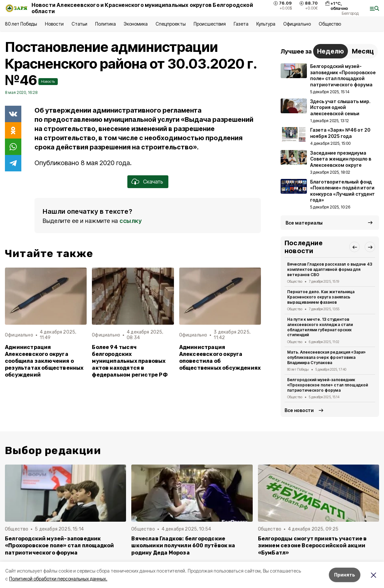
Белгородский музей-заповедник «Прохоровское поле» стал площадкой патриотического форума (328, 385)
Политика (106, 24)
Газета (241, 24)
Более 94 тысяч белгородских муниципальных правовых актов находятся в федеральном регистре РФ (130, 361)
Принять (345, 575)
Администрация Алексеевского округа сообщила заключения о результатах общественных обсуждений (44, 361)
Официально (297, 24)
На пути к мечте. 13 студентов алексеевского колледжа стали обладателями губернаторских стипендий (320, 327)
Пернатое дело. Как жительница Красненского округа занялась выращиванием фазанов (321, 297)
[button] (354, 247)
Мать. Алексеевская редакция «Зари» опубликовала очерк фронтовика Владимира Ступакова (326, 357)
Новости (54, 24)
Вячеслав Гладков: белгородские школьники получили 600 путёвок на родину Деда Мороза (183, 545)
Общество (330, 24)
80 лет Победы (21, 24)
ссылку (131, 221)
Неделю (331, 51)
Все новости (299, 410)
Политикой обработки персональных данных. (58, 579)
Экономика (136, 24)
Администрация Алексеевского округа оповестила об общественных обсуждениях (220, 358)
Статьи (79, 24)
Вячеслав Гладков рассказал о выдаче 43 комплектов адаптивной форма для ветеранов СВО (330, 269)
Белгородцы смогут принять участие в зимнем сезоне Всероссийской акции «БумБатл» (312, 545)
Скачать (153, 182)
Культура (266, 24)
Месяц (363, 51)
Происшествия (210, 24)
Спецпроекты (171, 24)
